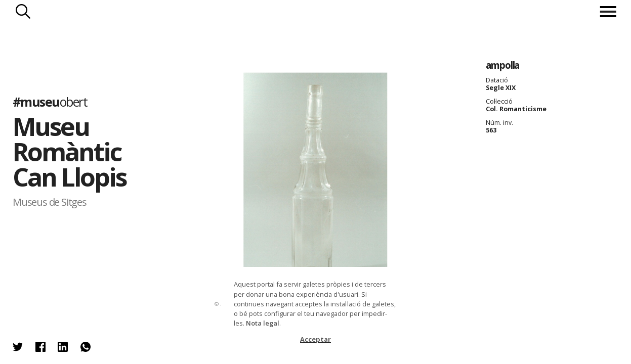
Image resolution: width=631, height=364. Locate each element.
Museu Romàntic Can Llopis (69, 152)
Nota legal (263, 323)
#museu (50, 101)
